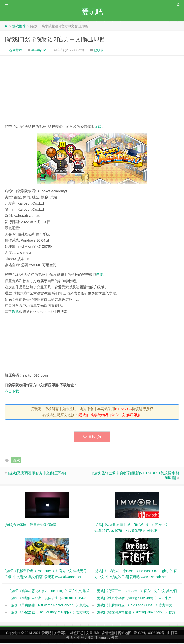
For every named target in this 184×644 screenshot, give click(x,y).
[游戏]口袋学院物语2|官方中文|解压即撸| (56, 40)
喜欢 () (92, 437)
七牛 (77, 638)
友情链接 (109, 634)
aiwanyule (39, 51)
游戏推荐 (19, 27)
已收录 (99, 51)
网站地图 (125, 634)
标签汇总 (77, 634)
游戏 (98, 127)
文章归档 (93, 634)
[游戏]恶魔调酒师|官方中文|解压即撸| (37, 474)
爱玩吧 (46, 634)
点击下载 (12, 392)
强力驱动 (88, 638)
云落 (115, 638)
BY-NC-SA (123, 409)
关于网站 (61, 634)
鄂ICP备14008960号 (149, 634)
